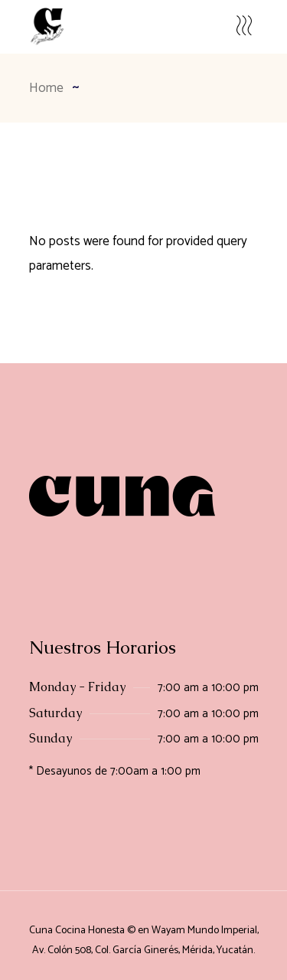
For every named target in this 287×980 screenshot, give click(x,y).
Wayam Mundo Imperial (204, 931)
